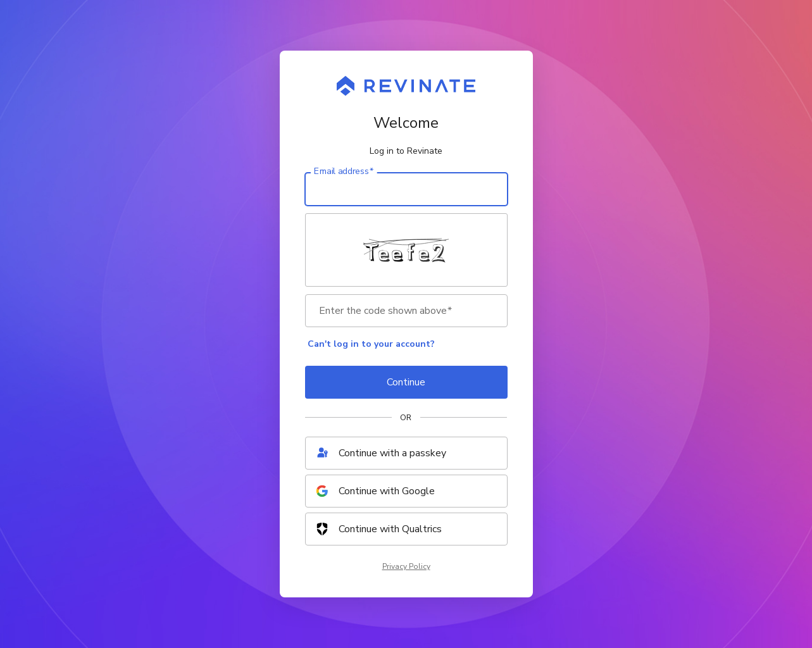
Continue (406, 382)
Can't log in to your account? (371, 344)
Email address (344, 171)
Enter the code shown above (385, 311)
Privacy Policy (406, 566)
